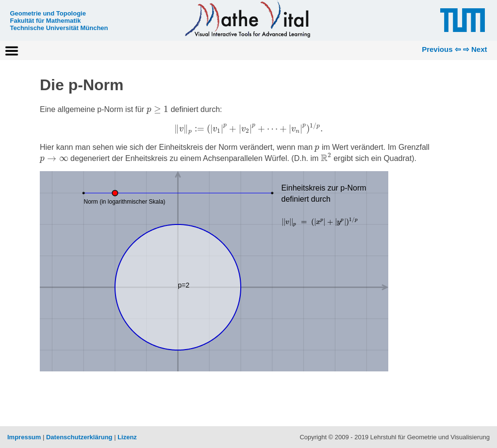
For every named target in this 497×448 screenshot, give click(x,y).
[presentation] (158, 109)
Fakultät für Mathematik (45, 21)
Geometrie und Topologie (48, 13)
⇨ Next (475, 49)
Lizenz (127, 437)
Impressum (24, 437)
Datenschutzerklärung (79, 437)
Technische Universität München (59, 28)
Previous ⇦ (441, 49)
